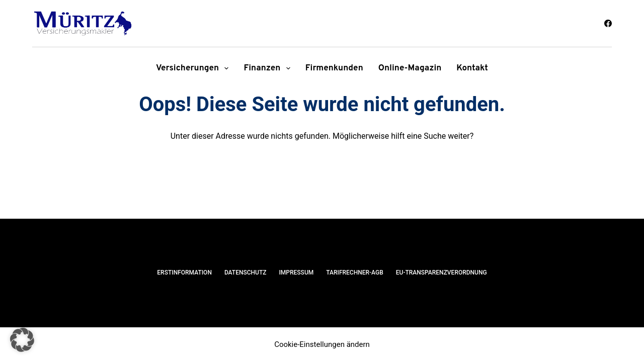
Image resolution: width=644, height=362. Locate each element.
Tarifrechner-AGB (355, 273)
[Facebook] (608, 23)
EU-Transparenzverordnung (441, 273)
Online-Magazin (410, 68)
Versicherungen (194, 68)
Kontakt (472, 68)
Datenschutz (246, 273)
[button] (22, 340)
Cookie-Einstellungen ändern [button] (322, 344)
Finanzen (269, 68)
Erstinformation (184, 273)
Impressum (296, 273)
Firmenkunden (334, 68)
